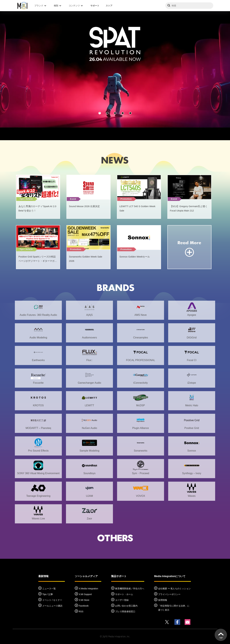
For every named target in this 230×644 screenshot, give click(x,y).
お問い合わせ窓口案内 (126, 606)
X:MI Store (84, 600)
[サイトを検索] (189, 6)
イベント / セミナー (52, 600)
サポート (95, 6)
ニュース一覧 (49, 589)
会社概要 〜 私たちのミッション (174, 589)
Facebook (84, 606)
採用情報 (163, 600)
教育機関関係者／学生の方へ (130, 589)
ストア (109, 6)
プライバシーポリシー (169, 594)
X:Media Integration (88, 589)
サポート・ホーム (124, 594)
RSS (81, 611)
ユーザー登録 (122, 600)
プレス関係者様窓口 (125, 611)
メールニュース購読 (52, 606)
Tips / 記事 (48, 594)
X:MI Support (85, 594)
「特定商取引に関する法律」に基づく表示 (174, 608)
